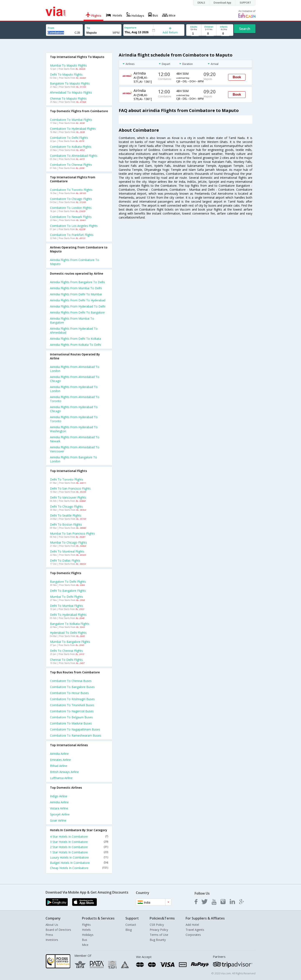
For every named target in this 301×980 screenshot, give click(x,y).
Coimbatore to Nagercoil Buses (72, 711)
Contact (131, 925)
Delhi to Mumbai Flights (66, 606)
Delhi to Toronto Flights (67, 479)
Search (245, 29)
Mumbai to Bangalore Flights (70, 642)
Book (237, 77)
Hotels (86, 930)
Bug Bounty (158, 940)
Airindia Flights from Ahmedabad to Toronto (75, 399)
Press (49, 935)
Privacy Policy (159, 930)
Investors (52, 940)
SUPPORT (245, 3)
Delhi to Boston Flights (66, 524)
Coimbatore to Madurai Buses (71, 723)
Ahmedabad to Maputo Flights (71, 92)
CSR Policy (157, 925)
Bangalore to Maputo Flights (70, 83)
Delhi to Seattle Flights (66, 515)
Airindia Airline (59, 754)
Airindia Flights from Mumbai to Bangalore (72, 320)
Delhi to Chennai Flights (66, 651)
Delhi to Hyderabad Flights (68, 615)
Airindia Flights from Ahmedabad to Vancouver (75, 449)
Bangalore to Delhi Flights (68, 582)
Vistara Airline (59, 808)
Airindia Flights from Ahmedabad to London (75, 369)
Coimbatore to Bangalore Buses (72, 687)
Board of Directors (58, 930)
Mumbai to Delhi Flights (66, 597)
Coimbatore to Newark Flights (71, 217)
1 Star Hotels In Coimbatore (79, 852)
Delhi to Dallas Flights (65, 560)
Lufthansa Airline (61, 778)
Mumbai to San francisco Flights (72, 533)
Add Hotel (192, 925)
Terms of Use (159, 935)
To (88, 28)
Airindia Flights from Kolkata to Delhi (75, 345)
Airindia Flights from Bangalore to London (73, 459)
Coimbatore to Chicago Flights (71, 199)
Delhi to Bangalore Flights (68, 591)
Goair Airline (58, 820)
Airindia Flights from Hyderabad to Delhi (78, 306)
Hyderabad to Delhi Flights (68, 633)
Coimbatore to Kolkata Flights (71, 147)
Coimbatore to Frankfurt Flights (72, 235)
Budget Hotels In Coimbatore (79, 863)
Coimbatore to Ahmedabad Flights (74, 156)
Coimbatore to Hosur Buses (69, 693)
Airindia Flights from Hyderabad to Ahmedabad (74, 331)
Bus (85, 940)
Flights (86, 925)
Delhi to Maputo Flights (66, 74)
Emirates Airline (60, 760)
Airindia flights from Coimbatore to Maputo (75, 262)
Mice (85, 945)
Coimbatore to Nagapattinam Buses (75, 729)
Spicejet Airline (60, 814)
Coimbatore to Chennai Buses (71, 681)
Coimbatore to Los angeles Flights (74, 226)
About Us (52, 925)
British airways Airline (64, 772)
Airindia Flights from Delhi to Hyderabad (78, 300)
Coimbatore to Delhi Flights (69, 138)
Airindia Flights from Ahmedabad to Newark (75, 439)
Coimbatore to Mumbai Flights (71, 120)
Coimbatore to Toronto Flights (71, 190)
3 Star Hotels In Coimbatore (79, 842)
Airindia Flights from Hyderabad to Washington (74, 429)
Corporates (193, 935)
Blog (129, 930)
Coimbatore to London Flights (71, 208)
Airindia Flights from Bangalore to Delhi (77, 282)
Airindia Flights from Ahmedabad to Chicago (75, 379)
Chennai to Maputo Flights (68, 98)
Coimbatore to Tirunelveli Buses (72, 705)
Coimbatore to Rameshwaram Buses (76, 735)
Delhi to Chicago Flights (66, 506)
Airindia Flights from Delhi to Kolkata (75, 339)
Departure (130, 28)
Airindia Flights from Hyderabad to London (74, 389)
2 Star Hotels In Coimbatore (79, 847)
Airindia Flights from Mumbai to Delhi (76, 288)
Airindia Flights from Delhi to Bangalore (77, 312)
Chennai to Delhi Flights (66, 660)
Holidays (88, 935)
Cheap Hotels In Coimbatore (79, 868)
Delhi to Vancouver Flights (68, 497)
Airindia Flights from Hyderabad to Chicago (74, 409)
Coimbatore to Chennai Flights (71, 165)
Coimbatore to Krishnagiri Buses (72, 699)
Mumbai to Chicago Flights (68, 542)
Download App (222, 3)
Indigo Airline (59, 796)
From (51, 28)
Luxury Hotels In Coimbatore (79, 857)
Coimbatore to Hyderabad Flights (73, 129)
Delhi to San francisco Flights (70, 488)
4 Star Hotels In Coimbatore (79, 837)
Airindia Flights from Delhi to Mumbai (76, 294)
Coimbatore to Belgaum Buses (71, 717)
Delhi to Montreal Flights (67, 551)
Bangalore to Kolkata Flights (70, 624)
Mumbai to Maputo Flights (68, 65)
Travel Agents (195, 930)
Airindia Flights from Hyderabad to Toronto (74, 419)
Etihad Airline (59, 766)
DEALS (201, 3)
